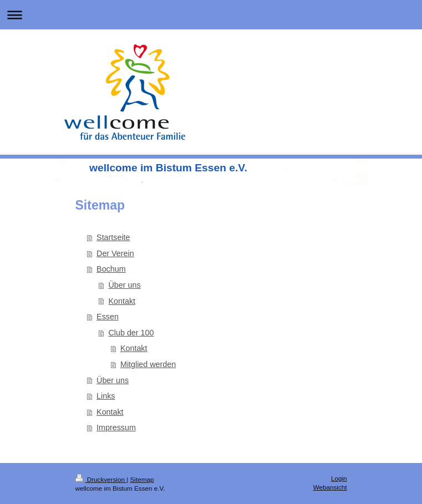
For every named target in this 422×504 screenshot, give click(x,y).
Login (339, 478)
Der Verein (115, 253)
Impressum (116, 427)
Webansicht (330, 487)
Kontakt (122, 301)
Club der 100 (131, 333)
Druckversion (101, 479)
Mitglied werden (148, 364)
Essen (108, 317)
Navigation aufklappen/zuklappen (211, 15)
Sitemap (142, 479)
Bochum (111, 269)
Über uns (125, 285)
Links (106, 396)
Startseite (113, 237)
